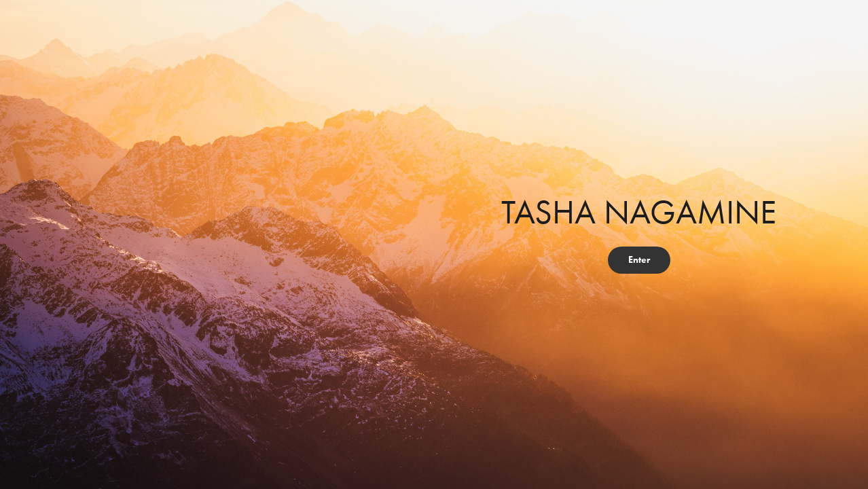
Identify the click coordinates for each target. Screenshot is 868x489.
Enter (639, 260)
